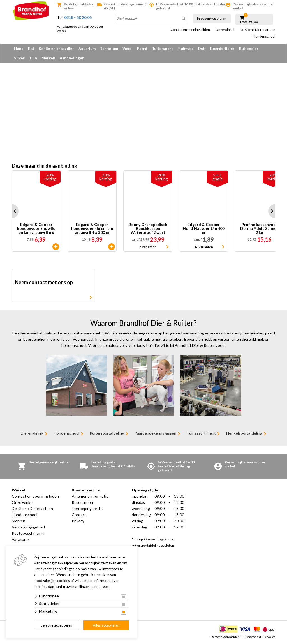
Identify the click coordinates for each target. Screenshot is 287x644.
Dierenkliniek (32, 433)
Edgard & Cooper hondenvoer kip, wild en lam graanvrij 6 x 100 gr (36, 228)
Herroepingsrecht (87, 508)
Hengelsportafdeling (244, 433)
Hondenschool (264, 36)
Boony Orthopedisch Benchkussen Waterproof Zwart (148, 228)
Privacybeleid (252, 637)
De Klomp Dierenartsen (258, 30)
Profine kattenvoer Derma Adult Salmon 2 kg (260, 228)
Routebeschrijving (28, 533)
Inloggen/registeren (212, 18)
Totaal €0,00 (249, 22)
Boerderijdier (222, 49)
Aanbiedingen (72, 58)
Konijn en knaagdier (56, 49)
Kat (31, 49)
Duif (202, 49)
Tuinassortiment (201, 433)
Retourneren (83, 502)
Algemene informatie (90, 496)
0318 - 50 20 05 (78, 17)
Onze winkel (225, 30)
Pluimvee (186, 49)
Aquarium (87, 49)
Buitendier (249, 49)
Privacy (78, 521)
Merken (48, 58)
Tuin (33, 58)
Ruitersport (162, 49)
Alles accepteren (106, 625)
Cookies (270, 637)
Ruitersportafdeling (107, 433)
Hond (19, 49)
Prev (12, 211)
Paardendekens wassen (155, 433)
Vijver (19, 58)
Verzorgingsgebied (28, 527)
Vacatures (21, 539)
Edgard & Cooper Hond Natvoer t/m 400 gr (204, 228)
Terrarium (109, 49)
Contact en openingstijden (190, 30)
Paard (142, 49)
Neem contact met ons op (44, 282)
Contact (79, 515)
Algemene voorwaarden (224, 637)
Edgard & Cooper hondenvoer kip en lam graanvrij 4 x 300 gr (92, 228)
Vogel (128, 49)
